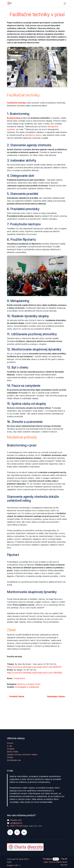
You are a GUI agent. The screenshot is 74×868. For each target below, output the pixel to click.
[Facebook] (10, 832)
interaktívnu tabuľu (33, 135)
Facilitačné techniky (16, 103)
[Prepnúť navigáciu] (65, 3)
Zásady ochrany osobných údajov (22, 754)
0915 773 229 (16, 826)
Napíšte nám (16, 820)
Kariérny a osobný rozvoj (29, 684)
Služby (10, 757)
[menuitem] (13, 865)
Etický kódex (13, 752)
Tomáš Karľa (19, 678)
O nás (10, 746)
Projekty (11, 749)
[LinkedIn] (24, 832)
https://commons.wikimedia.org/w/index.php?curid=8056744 (34, 667)
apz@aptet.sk (16, 823)
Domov (10, 743)
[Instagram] (17, 832)
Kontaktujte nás (14, 760)
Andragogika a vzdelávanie (27, 687)
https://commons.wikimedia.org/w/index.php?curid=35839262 (35, 673)
